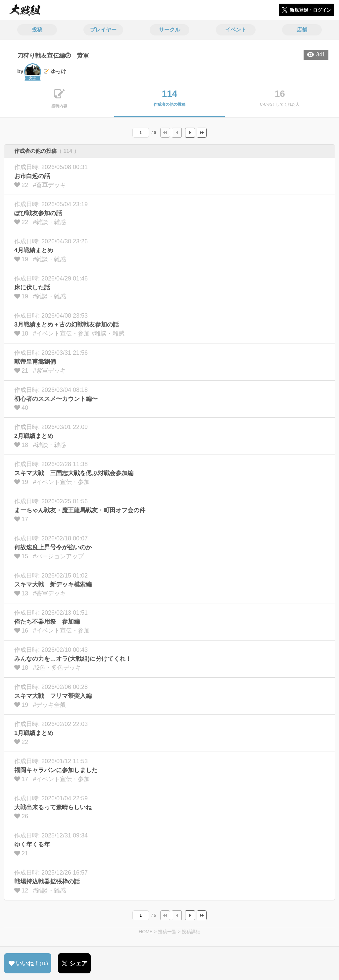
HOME (146, 932)
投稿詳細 (191, 932)
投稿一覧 (167, 932)
